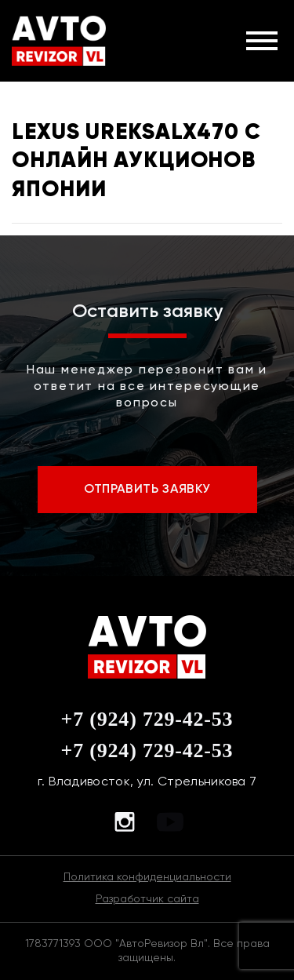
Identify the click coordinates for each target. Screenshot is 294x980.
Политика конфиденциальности (147, 876)
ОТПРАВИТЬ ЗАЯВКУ (147, 488)
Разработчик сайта (147, 898)
